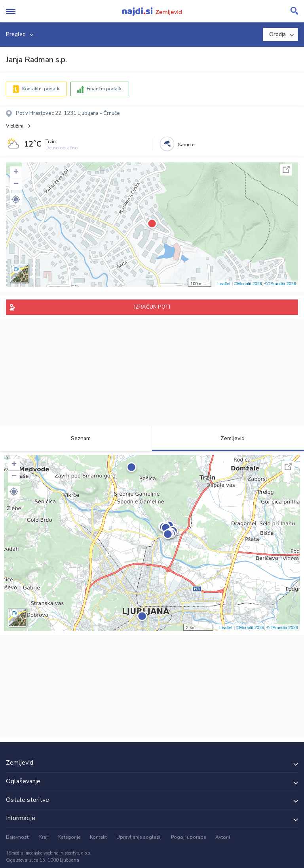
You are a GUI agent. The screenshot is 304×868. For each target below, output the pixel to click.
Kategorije (69, 837)
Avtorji (223, 837)
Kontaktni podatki (41, 89)
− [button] (16, 184)
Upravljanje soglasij (139, 837)
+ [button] (16, 172)
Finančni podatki (105, 89)
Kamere (186, 145)
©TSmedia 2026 (280, 284)
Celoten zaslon (286, 170)
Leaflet (224, 284)
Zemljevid (228, 438)
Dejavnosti (18, 837)
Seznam (76, 438)
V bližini (15, 126)
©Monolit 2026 (248, 284)
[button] (16, 199)
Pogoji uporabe (188, 837)
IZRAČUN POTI (152, 307)
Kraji (44, 837)
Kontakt (98, 837)
